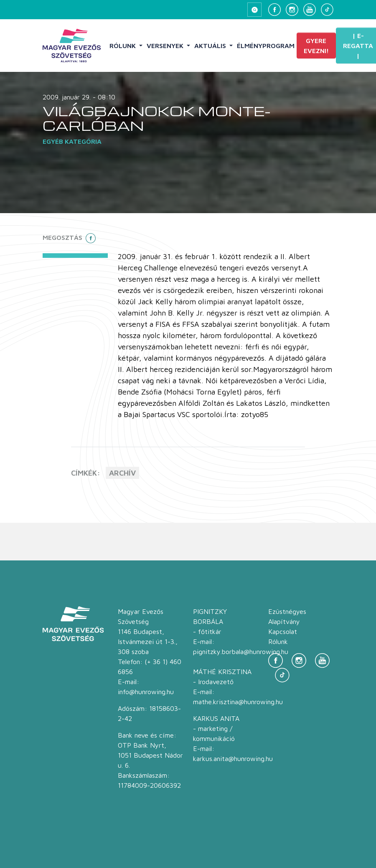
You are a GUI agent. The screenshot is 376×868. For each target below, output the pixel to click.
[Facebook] (274, 10)
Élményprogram (266, 46)
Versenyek (166, 46)
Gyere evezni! (316, 46)
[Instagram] (292, 10)
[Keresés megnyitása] (254, 10)
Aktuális (211, 46)
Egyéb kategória (72, 141)
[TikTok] (327, 10)
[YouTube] (310, 10)
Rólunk (123, 46)
